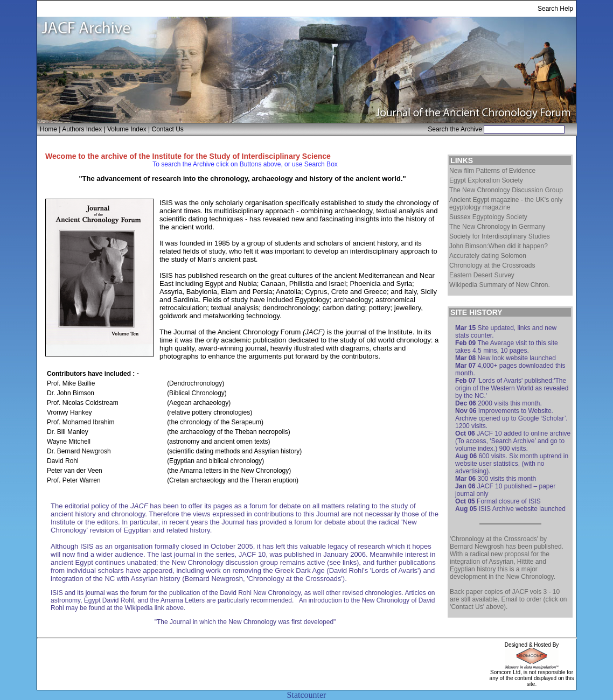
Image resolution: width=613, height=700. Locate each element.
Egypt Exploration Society (486, 180)
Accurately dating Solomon (488, 256)
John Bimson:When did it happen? (499, 246)
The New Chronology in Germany (497, 227)
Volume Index (127, 129)
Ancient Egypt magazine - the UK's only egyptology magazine (506, 204)
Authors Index (82, 129)
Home (48, 129)
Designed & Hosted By (532, 645)
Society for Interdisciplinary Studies (500, 236)
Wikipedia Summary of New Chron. (500, 285)
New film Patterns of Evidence (492, 171)
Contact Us (168, 129)
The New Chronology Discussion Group (506, 190)
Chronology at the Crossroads (492, 265)
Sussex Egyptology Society (488, 217)
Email (509, 599)
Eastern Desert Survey (482, 275)
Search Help (555, 9)
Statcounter (307, 695)
